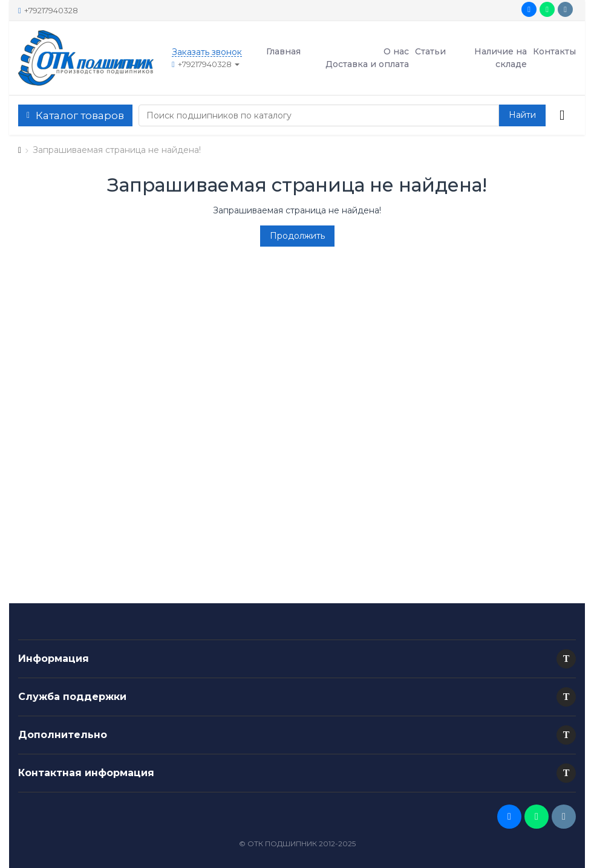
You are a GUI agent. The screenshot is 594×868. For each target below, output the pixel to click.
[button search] (522, 115)
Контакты (554, 51)
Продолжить (297, 236)
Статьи (430, 51)
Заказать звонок (207, 52)
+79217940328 (48, 10)
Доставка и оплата (367, 64)
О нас (396, 51)
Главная (283, 51)
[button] (566, 659)
